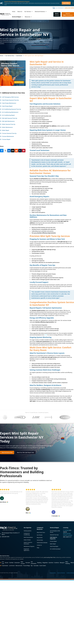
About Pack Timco (41, 532)
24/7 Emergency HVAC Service (55, 532)
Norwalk (28, 563)
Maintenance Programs (29, 546)
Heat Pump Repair (54, 546)
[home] (5, 14)
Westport (62, 563)
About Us (20, 12)
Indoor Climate (27, 540)
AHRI (46, 335)
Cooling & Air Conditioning (27, 534)
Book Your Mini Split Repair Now (25, 452)
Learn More (66, 3)
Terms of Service (61, 573)
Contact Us (39, 545)
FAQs (38, 548)
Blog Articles (40, 538)
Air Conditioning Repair (55, 549)
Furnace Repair (53, 541)
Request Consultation (68, 14)
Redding (39, 563)
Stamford (51, 563)
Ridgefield (45, 563)
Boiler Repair (53, 544)
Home (14, 12)
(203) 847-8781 (69, 8)
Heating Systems (28, 531)
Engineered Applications (27, 550)
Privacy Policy (53, 573)
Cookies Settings (70, 573)
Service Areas (40, 540)
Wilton (72, 563)
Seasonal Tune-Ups (54, 535)
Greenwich (17, 563)
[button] (28, 12)
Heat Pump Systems (28, 537)
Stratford (57, 563)
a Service (57, 14)
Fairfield (11, 563)
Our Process (40, 535)
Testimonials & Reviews (42, 543)
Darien (7, 563)
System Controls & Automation (28, 543)
